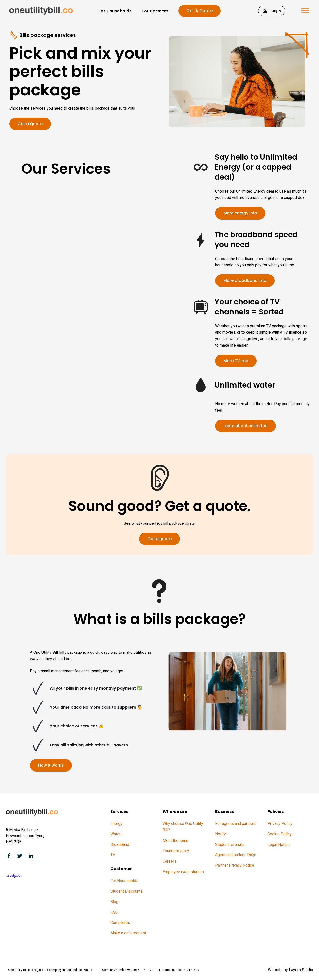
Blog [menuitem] (114, 902)
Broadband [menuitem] (120, 844)
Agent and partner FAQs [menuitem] (236, 855)
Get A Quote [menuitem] (199, 11)
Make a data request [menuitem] (128, 933)
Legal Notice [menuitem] (279, 844)
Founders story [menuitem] (176, 851)
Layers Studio (301, 970)
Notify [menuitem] (220, 834)
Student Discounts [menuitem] (126, 891)
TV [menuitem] (113, 855)
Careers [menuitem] (170, 861)
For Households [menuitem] (115, 11)
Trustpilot (14, 875)
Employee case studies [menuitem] (183, 872)
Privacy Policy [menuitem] (280, 823)
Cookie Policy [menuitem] (279, 834)
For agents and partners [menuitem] (236, 823)
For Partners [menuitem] (155, 11)
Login (272, 11)
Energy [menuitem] (116, 823)
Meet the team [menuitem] (175, 840)
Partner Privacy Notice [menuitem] (235, 865)
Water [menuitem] (116, 834)
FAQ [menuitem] (114, 912)
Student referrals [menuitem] (230, 844)
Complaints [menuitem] (120, 923)
